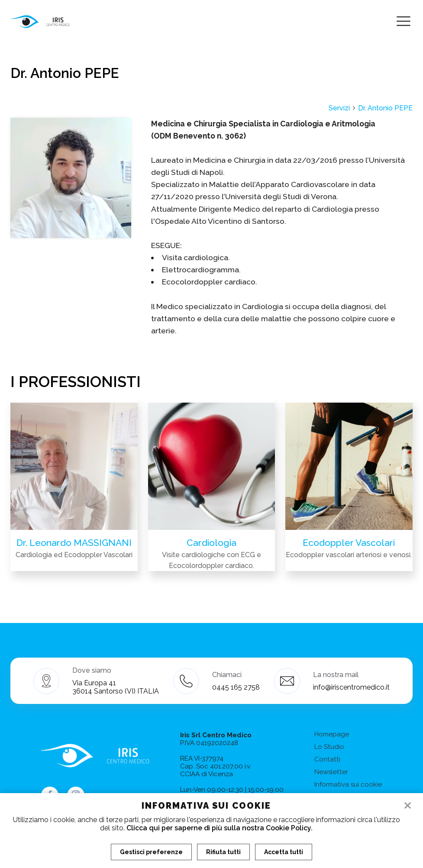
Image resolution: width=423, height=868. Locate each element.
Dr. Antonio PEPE (385, 108)
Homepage (332, 734)
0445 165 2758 (236, 687)
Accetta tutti (284, 852)
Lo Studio (329, 747)
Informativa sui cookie (348, 784)
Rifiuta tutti (223, 852)
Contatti (327, 759)
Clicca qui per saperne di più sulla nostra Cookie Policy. (220, 828)
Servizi (342, 108)
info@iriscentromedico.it (351, 687)
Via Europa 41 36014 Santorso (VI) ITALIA (116, 687)
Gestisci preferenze (151, 852)
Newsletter (331, 772)
